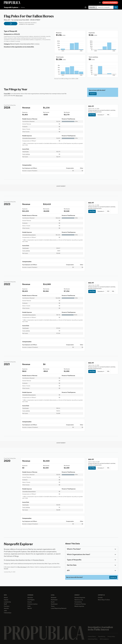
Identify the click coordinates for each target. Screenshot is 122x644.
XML (108, 115)
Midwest (54, 598)
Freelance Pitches (80, 604)
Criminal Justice (32, 604)
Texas (53, 606)
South (53, 602)
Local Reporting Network (59, 608)
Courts (30, 602)
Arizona (23, 8)
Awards (6, 608)
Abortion (30, 598)
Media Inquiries (79, 606)
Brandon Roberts (39, 560)
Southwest (54, 604)
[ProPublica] (12, 3)
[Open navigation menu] (100, 3)
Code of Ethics (92, 637)
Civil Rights (31, 600)
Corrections (78, 602)
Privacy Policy (111, 637)
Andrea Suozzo (10, 560)
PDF (108, 291)
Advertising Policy (93, 639)
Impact (6, 600)
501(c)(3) (17, 34)
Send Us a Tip (79, 600)
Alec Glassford (20, 560)
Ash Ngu (28, 560)
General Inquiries (80, 598)
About (6, 598)
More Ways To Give (104, 600)
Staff (5, 604)
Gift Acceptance (104, 639)
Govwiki (6, 569)
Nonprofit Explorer (11, 7)
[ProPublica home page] (44, 633)
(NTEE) (37, 44)
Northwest (54, 600)
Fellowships (8, 613)
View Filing (92, 115)
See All (30, 608)
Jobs (5, 611)
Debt (29, 606)
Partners (7, 606)
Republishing (102, 637)
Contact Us (93, 94)
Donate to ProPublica (110, 3)
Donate (100, 598)
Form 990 (7, 94)
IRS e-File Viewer (22, 567)
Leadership (7, 602)
